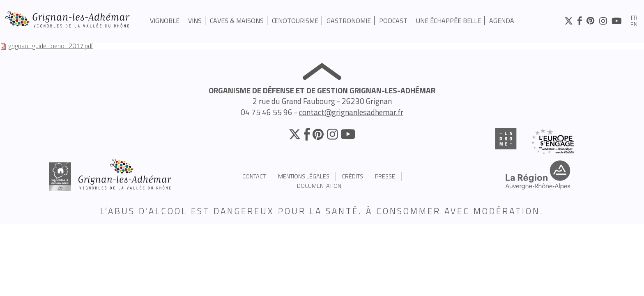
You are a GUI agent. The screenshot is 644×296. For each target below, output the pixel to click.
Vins (195, 21)
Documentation (319, 186)
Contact (254, 176)
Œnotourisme (295, 21)
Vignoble (165, 21)
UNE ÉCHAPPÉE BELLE (448, 21)
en (634, 25)
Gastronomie (349, 21)
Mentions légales (304, 176)
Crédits (352, 176)
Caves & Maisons (237, 21)
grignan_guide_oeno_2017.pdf (51, 46)
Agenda (502, 21)
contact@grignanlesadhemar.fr (351, 112)
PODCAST (393, 21)
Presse (385, 176)
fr (634, 18)
